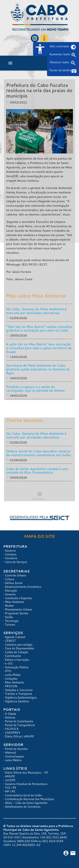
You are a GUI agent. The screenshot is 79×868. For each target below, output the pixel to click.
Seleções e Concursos (19, 690)
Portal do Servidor (16, 749)
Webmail (10, 753)
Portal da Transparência (20, 725)
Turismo (10, 625)
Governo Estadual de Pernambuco (26, 784)
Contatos (11, 554)
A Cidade (11, 714)
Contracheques (14, 756)
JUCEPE (10, 780)
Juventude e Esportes (18, 598)
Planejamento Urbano (19, 609)
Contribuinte (13, 656)
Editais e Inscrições (17, 660)
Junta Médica (13, 760)
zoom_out (73, 63)
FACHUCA (12, 729)
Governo (10, 551)
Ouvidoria (11, 558)
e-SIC (9, 663)
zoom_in (74, 55)
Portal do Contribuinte (19, 721)
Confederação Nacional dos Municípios (29, 799)
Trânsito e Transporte (18, 694)
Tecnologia (12, 621)
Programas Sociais (17, 613)
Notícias (10, 717)
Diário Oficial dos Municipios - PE (26, 773)
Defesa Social (14, 583)
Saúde (9, 617)
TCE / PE (10, 788)
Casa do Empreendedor (20, 648)
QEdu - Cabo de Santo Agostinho (26, 803)
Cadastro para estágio (19, 645)
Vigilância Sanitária (17, 701)
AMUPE (10, 776)
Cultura (10, 579)
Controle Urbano (15, 575)
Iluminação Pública (17, 667)
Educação (11, 591)
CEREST (10, 641)
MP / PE (10, 791)
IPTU (8, 671)
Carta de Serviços (16, 562)
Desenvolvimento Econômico (23, 587)
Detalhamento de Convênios (23, 807)
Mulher (9, 606)
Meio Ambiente (14, 602)
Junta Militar (13, 675)
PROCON (11, 686)
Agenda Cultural (15, 637)
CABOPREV (12, 733)
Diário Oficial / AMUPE (19, 736)
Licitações (11, 679)
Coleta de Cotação (16, 652)
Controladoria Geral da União (23, 795)
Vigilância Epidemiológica (21, 698)
